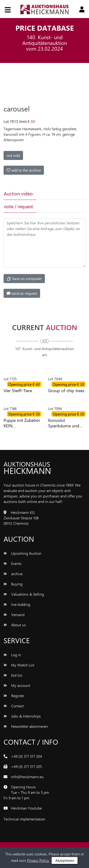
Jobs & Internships (22, 716)
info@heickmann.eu (27, 777)
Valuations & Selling (24, 594)
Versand (14, 615)
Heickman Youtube (26, 808)
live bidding (17, 604)
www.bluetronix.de (61, 819)
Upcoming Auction (23, 553)
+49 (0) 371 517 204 (26, 756)
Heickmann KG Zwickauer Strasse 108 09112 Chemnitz (21, 518)
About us (15, 625)
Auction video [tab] (18, 193)
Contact (14, 706)
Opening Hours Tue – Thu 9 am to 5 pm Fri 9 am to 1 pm (26, 792)
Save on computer (24, 279)
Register (14, 696)
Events (13, 563)
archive (13, 574)
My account (17, 685)
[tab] (52, 193)
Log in (12, 655)
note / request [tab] (18, 206)
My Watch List (19, 665)
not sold (13, 155)
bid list (13, 675)
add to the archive (24, 170)
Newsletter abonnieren (26, 726)
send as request (22, 293)
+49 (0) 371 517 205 (26, 766)
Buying (13, 584)
